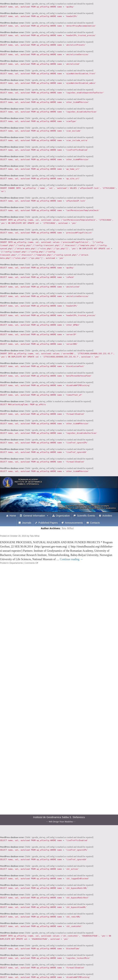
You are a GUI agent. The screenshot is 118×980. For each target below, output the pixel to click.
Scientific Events (86, 516)
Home (13, 516)
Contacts (95, 523)
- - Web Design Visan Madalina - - (61, 822)
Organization (63, 516)
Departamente (16, 563)
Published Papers (48, 523)
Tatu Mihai (67, 528)
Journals (27, 523)
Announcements (74, 523)
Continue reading (71, 559)
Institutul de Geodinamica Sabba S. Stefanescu (59, 817)
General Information (34, 516)
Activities (107, 516)
